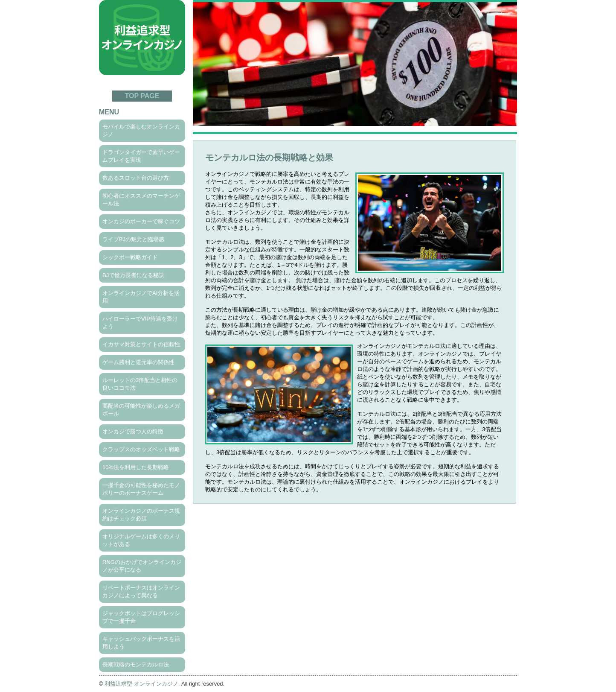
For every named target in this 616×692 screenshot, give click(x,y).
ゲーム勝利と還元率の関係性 (138, 362)
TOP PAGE (142, 96)
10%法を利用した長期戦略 (136, 467)
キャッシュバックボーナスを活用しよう (141, 643)
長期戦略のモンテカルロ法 (136, 664)
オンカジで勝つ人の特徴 (133, 431)
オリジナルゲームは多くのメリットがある (141, 540)
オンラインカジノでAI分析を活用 (141, 297)
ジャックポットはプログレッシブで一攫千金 (141, 617)
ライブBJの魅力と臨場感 (133, 239)
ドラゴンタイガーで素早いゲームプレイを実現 (141, 156)
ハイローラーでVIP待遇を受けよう (140, 323)
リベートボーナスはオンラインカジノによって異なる (141, 591)
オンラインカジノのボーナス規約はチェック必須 (141, 515)
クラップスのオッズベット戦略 (141, 449)
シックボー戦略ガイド (130, 257)
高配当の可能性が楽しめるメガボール (141, 410)
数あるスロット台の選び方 (136, 178)
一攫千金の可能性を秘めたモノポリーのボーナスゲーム (141, 489)
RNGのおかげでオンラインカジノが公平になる (142, 566)
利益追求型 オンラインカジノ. (142, 684)
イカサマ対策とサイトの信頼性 (141, 344)
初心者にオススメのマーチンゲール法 (141, 200)
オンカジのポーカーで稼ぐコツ (141, 221)
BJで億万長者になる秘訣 (133, 275)
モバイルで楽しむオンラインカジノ (141, 130)
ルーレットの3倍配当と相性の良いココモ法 (140, 384)
